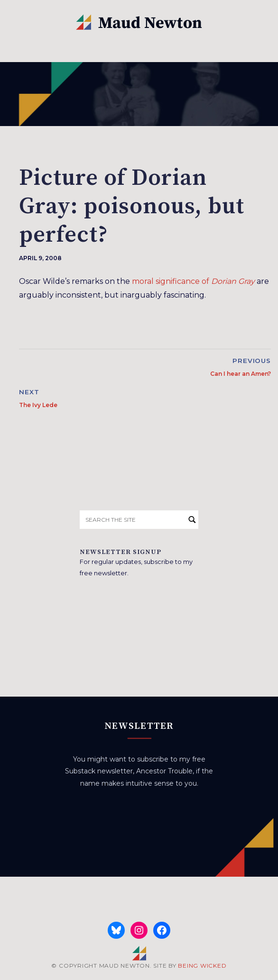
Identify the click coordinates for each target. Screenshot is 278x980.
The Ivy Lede (38, 405)
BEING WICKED (202, 966)
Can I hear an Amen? (241, 374)
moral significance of (193, 281)
